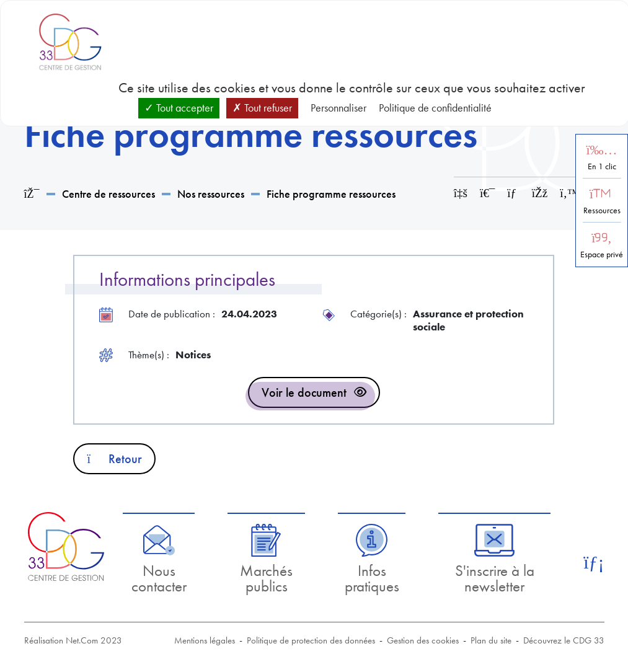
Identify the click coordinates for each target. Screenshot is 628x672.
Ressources (602, 210)
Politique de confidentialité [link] (435, 108)
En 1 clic (602, 166)
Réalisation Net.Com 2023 (73, 640)
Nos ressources (211, 194)
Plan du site (491, 640)
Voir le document (304, 392)
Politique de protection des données (311, 640)
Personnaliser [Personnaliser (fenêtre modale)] (338, 108)
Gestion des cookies (423, 640)
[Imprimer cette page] (487, 193)
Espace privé (602, 254)
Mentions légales (205, 640)
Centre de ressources (108, 194)
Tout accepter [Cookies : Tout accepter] (179, 108)
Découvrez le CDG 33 (564, 640)
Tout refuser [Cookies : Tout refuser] (262, 108)
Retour (114, 459)
